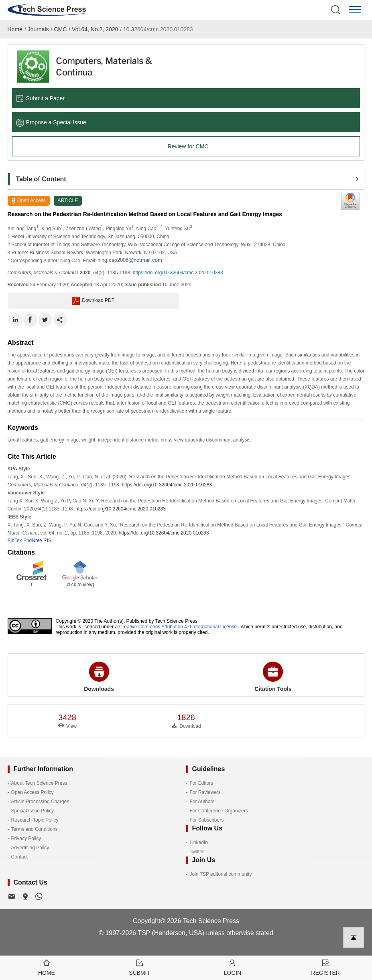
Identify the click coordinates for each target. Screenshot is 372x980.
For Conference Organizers (219, 811)
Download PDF (93, 301)
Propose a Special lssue (51, 122)
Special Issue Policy (33, 811)
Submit (140, 967)
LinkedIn (199, 842)
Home (15, 29)
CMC (60, 29)
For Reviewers (205, 792)
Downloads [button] (99, 677)
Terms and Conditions (35, 829)
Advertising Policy (30, 848)
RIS (47, 541)
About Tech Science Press (39, 783)
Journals (38, 29)
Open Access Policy (33, 792)
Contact (19, 857)
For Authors (202, 802)
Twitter (197, 852)
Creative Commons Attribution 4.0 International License (178, 627)
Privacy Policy (26, 838)
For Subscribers (207, 820)
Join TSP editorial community (221, 874)
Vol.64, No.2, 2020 (95, 29)
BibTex (15, 541)
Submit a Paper (41, 98)
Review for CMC (188, 146)
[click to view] (80, 585)
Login (233, 967)
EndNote (33, 541)
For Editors (202, 783)
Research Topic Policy (35, 820)
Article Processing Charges (40, 802)
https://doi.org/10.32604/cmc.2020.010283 (178, 273)
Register (325, 967)
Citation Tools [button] (273, 677)
